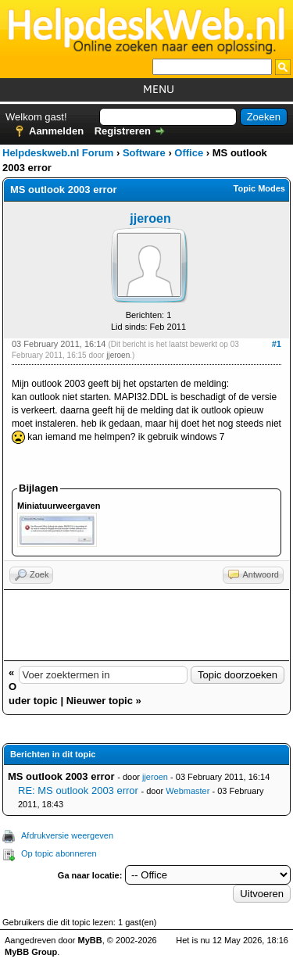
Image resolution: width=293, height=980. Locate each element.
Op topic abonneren (59, 853)
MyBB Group (31, 952)
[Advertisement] (146, 625)
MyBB (90, 940)
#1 (277, 344)
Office (189, 153)
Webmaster (188, 791)
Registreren (123, 131)
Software (144, 153)
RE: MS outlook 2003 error (78, 790)
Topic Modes (259, 188)
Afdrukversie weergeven (67, 835)
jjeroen (150, 218)
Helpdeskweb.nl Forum (58, 153)
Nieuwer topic (100, 701)
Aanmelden (56, 131)
